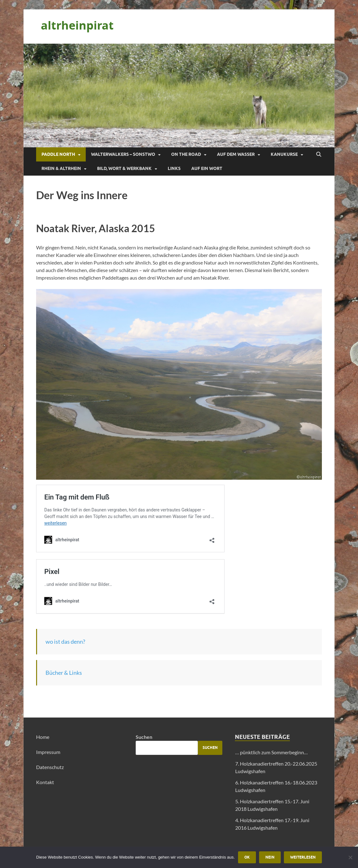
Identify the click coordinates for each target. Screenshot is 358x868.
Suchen (144, 737)
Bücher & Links (64, 673)
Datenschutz (50, 767)
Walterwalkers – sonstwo (123, 154)
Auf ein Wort (207, 168)
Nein (270, 857)
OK (247, 857)
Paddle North (58, 154)
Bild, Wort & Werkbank (124, 168)
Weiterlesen (303, 857)
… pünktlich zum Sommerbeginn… (271, 752)
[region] (179, 96)
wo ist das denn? (65, 641)
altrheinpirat (77, 25)
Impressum (48, 752)
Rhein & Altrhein (61, 168)
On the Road (186, 154)
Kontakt (45, 782)
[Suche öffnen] (319, 155)
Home (43, 737)
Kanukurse (284, 154)
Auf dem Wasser (236, 154)
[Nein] (350, 857)
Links (174, 168)
